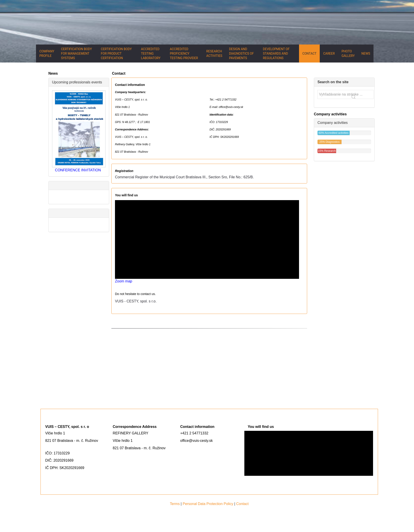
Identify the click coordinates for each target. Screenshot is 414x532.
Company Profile (47, 54)
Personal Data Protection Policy (208, 504)
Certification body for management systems (76, 54)
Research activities (214, 54)
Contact (309, 54)
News (366, 54)
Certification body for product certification (116, 54)
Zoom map (124, 281)
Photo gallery (348, 54)
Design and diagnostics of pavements (241, 54)
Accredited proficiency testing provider (184, 54)
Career (329, 54)
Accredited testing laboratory (151, 54)
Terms (175, 504)
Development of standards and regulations (276, 54)
